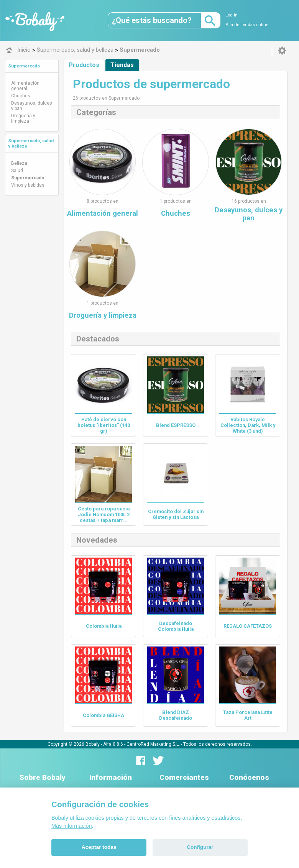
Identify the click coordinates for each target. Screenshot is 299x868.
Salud (17, 171)
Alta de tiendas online (247, 25)
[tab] (32, 66)
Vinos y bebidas (28, 185)
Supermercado (24, 66)
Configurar (200, 847)
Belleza (19, 163)
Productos (84, 65)
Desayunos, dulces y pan (32, 106)
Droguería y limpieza (23, 118)
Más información (72, 826)
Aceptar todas (99, 847)
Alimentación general (25, 86)
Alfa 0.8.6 (113, 744)
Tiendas (122, 65)
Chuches (21, 96)
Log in (232, 15)
